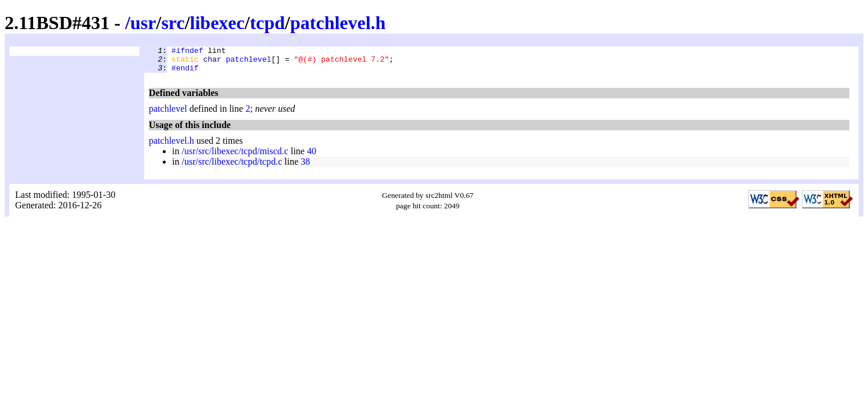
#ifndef (187, 52)
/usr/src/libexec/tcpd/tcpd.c (232, 167)
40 (312, 156)
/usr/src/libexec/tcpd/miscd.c (235, 156)
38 (305, 167)
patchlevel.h (338, 23)
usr (143, 23)
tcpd (267, 23)
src (173, 23)
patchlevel (248, 62)
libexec (217, 23)
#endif (185, 73)
